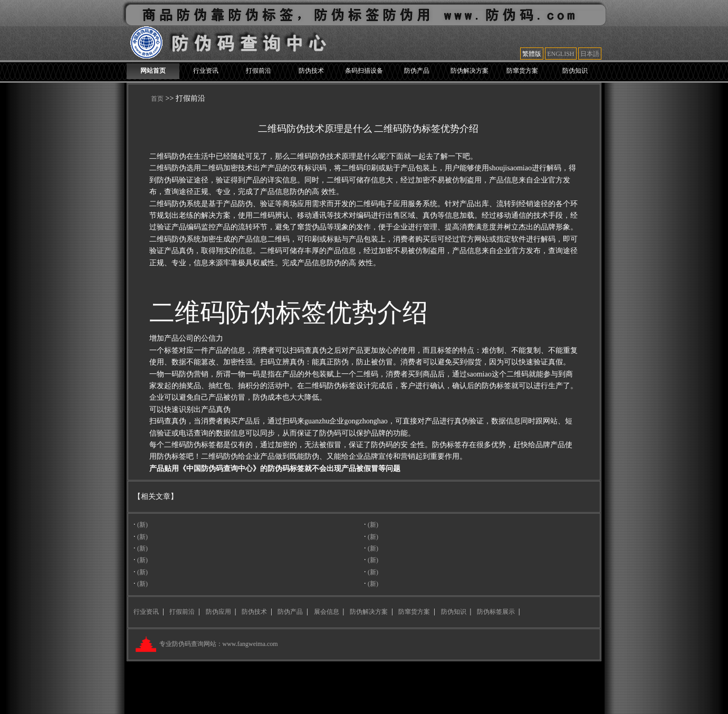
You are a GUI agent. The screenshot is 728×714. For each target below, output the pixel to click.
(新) (142, 525)
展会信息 (327, 612)
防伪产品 (417, 71)
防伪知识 (575, 71)
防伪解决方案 (470, 71)
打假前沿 (258, 71)
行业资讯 (206, 71)
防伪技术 (311, 71)
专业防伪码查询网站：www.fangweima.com (218, 644)
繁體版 (532, 54)
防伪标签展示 (496, 612)
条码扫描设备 (364, 71)
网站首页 (153, 71)
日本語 (590, 54)
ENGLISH (561, 54)
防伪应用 (218, 612)
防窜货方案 (522, 71)
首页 (157, 99)
